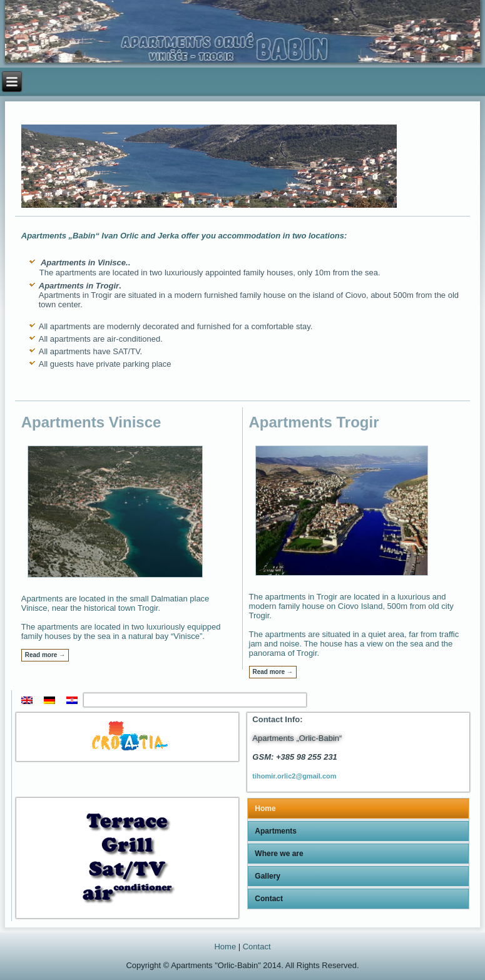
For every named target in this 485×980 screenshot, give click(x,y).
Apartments (276, 831)
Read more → (45, 655)
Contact (269, 899)
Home (265, 809)
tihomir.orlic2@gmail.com (294, 776)
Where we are (279, 854)
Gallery (268, 876)
